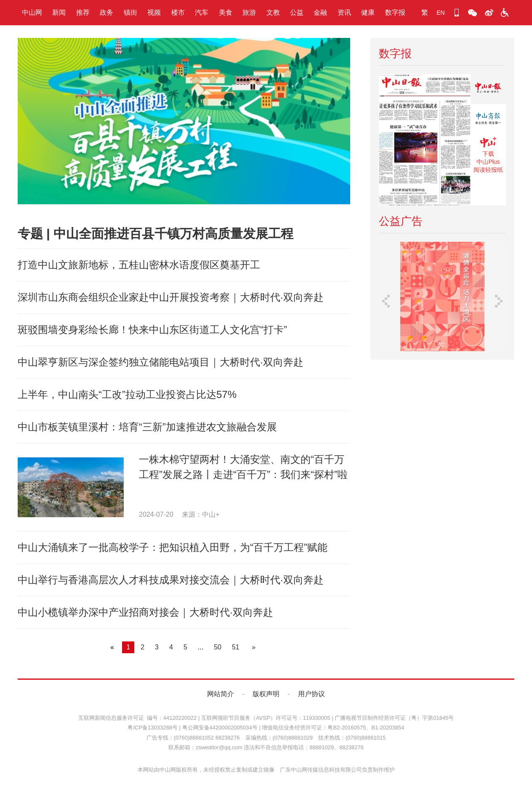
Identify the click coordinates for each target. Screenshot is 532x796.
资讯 (344, 12)
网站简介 (221, 694)
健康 (368, 12)
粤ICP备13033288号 (153, 728)
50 (218, 647)
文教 (273, 12)
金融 (320, 12)
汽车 (202, 12)
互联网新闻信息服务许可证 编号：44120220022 (138, 718)
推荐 (83, 12)
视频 (154, 12)
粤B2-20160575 (347, 728)
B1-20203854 (388, 728)
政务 (106, 12)
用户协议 (311, 694)
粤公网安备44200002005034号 (220, 728)
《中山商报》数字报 (488, 119)
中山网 (32, 12)
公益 (297, 12)
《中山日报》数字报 (488, 89)
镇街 (130, 12)
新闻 (59, 12)
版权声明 (266, 694)
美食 (226, 12)
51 (236, 647)
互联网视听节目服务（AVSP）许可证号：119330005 (266, 718)
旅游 (249, 12)
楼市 (178, 12)
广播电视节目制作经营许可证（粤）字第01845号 (394, 718)
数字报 (395, 12)
